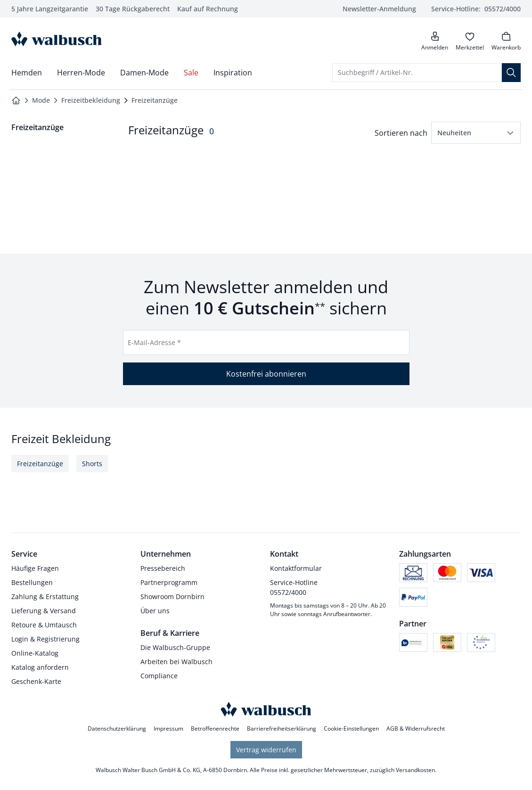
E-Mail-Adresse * (154, 342)
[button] (476, 133)
